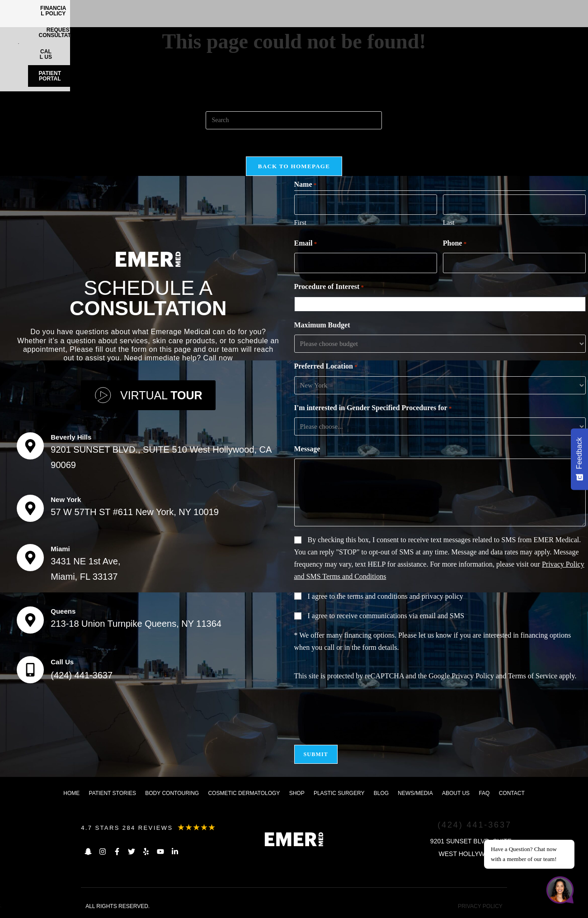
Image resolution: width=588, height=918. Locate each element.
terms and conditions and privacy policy (405, 596)
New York (66, 499)
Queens (63, 611)
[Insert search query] (294, 120)
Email (306, 244)
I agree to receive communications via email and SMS (386, 616)
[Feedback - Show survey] (579, 459)
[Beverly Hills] (30, 446)
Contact (512, 793)
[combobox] (442, 304)
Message (307, 449)
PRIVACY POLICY (480, 906)
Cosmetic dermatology (244, 793)
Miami (60, 549)
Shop (297, 793)
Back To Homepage (294, 166)
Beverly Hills (71, 437)
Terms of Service (533, 676)
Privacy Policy (473, 676)
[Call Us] (30, 670)
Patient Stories (113, 793)
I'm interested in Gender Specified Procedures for (373, 408)
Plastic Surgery (339, 793)
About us (456, 793)
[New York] (30, 508)
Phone (455, 244)
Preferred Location (326, 367)
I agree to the (386, 596)
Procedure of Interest (329, 287)
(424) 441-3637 (82, 675)
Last (449, 222)
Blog (381, 793)
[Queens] (30, 620)
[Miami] (30, 558)
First (301, 222)
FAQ (484, 793)
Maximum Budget (322, 325)
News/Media (415, 793)
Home (71, 793)
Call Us (62, 662)
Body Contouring (172, 793)
